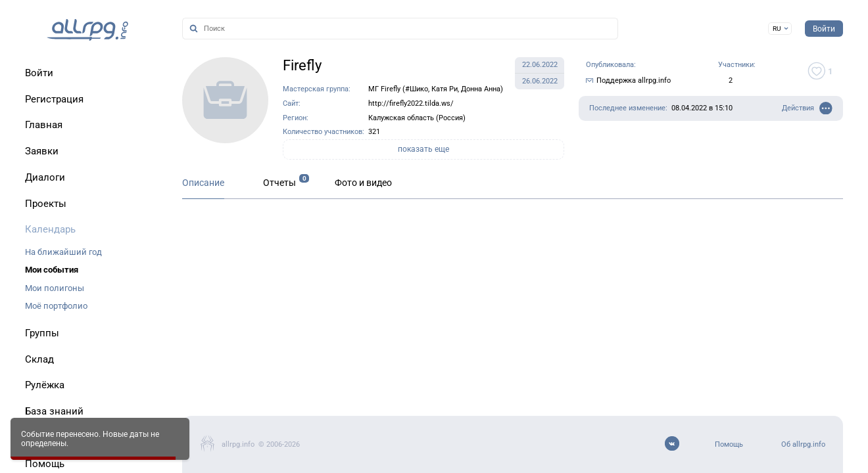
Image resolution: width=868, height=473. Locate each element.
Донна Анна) (482, 89)
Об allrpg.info (803, 444)
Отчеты (279, 183)
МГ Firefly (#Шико (398, 89)
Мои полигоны (55, 288)
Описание (203, 183)
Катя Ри (445, 89)
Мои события (52, 270)
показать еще (423, 149)
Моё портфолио (56, 306)
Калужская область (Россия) (417, 118)
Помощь (729, 444)
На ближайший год (63, 252)
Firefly (302, 65)
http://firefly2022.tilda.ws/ (411, 103)
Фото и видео (363, 183)
